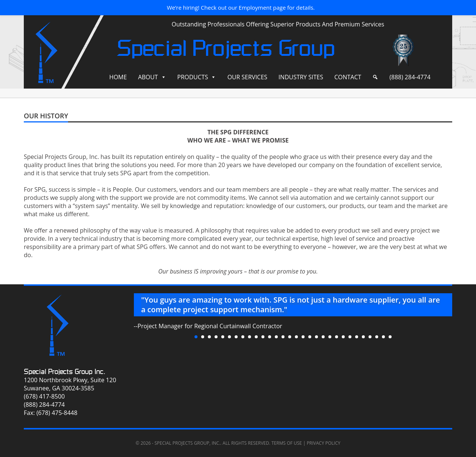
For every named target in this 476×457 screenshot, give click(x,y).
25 (357, 337)
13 (276, 337)
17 (303, 337)
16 (296, 337)
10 (256, 337)
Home (118, 77)
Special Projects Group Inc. (65, 372)
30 (390, 337)
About (148, 77)
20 (323, 337)
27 (370, 337)
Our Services (247, 77)
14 (283, 337)
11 (263, 337)
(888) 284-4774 (410, 77)
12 (270, 337)
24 (350, 337)
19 (316, 337)
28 (377, 337)
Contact (348, 77)
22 (337, 337)
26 (363, 337)
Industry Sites (301, 77)
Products (193, 77)
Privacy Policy (324, 443)
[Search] (375, 77)
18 (310, 337)
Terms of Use (287, 443)
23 (343, 337)
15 (290, 337)
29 (383, 337)
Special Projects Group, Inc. (187, 443)
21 (330, 337)
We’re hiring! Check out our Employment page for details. (241, 7)
